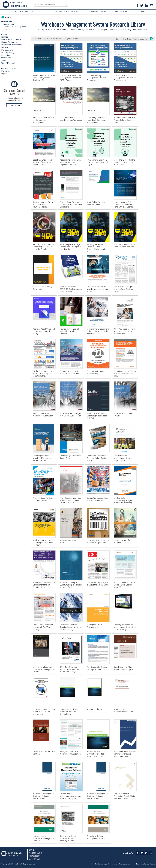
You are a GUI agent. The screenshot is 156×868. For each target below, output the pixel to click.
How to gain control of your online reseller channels (69, 331)
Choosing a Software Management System (96, 837)
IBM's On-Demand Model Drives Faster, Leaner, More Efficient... (125, 585)
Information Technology (12, 45)
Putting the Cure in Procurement (95, 626)
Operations (7, 21)
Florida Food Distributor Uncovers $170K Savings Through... (43, 627)
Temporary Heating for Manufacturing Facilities (70, 372)
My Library (6, 71)
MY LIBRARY (121, 12)
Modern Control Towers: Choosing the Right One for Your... (43, 543)
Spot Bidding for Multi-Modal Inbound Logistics (124, 668)
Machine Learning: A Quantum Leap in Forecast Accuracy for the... (71, 585)
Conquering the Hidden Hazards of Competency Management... (97, 120)
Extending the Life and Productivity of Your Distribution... (69, 712)
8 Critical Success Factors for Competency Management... (43, 120)
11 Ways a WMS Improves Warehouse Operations (98, 541)
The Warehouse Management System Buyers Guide (123, 458)
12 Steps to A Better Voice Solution (44, 753)
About (31, 850)
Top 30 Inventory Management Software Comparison (97, 78)
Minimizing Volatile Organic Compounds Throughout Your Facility (71, 247)
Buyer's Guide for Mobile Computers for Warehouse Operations (71, 205)
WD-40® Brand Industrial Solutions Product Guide (124, 246)
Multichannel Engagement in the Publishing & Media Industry (98, 331)
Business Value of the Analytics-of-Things (123, 541)
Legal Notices (34, 859)
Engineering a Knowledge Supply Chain (70, 457)
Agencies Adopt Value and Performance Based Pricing (44, 331)
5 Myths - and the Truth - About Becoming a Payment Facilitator (43, 205)
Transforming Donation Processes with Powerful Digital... (97, 162)
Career (4, 34)
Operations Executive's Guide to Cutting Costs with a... (96, 458)
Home (8, 18)
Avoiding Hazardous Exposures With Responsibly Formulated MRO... (97, 248)
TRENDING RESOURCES (66, 12)
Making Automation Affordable (68, 541)
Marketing (6, 55)
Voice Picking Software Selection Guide (96, 203)
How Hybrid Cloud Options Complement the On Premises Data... (44, 585)
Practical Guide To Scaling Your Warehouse (44, 499)
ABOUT (144, 12)
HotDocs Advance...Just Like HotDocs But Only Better (124, 289)
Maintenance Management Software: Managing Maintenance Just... (125, 754)
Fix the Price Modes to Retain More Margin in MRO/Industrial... (42, 374)
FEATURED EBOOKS (23, 12)
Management (7, 50)
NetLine (18, 864)
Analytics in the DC (95, 709)
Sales (4, 60)
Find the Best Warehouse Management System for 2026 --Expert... (70, 78)
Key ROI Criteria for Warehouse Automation (43, 415)
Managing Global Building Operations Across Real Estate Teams (124, 162)
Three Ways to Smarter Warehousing (97, 372)
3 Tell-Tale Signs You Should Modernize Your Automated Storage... (70, 669)
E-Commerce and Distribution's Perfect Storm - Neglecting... (96, 754)
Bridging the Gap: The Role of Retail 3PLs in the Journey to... (44, 712)
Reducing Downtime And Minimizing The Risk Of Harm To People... (43, 247)
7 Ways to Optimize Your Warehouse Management (70, 753)
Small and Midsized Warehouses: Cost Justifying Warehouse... (69, 838)
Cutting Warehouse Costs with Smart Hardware (97, 499)
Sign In (4, 73)
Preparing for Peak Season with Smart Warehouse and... (125, 374)
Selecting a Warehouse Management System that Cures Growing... (125, 627)
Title (134, 39)
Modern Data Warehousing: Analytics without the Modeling (123, 500)
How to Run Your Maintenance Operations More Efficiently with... (70, 796)
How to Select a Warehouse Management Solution (43, 838)
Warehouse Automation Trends (124, 415)
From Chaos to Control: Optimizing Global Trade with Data (97, 416)
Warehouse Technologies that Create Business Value (71, 415)
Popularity (127, 39)
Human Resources (9, 42)
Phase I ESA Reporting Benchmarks (42, 288)
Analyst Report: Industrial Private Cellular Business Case (124, 120)
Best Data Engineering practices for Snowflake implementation (43, 162)
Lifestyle (5, 47)
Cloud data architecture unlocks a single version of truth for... (98, 289)
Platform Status (35, 853)
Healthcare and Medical (11, 39)
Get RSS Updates (8, 68)
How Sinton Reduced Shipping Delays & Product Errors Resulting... (71, 627)
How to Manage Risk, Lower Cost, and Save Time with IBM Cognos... (124, 205)
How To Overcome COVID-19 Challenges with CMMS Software (71, 289)
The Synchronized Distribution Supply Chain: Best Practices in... (124, 796)
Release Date (143, 39)
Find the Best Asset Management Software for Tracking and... (125, 78)
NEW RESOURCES (97, 12)
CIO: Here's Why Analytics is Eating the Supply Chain (97, 584)
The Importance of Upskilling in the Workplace (71, 119)
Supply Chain (8, 24)
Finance (5, 37)
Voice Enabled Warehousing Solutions (123, 710)
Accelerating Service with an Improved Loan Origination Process (70, 162)
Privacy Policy (35, 856)
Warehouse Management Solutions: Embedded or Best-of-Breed (43, 796)
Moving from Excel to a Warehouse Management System (43, 669)
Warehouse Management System (66, 39)
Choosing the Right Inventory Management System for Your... (43, 458)
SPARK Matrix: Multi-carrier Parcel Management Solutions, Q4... (44, 78)
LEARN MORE (14, 105)
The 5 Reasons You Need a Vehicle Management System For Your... (70, 500)
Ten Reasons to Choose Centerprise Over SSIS (97, 668)
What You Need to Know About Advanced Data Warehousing (124, 331)
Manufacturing (7, 52)
